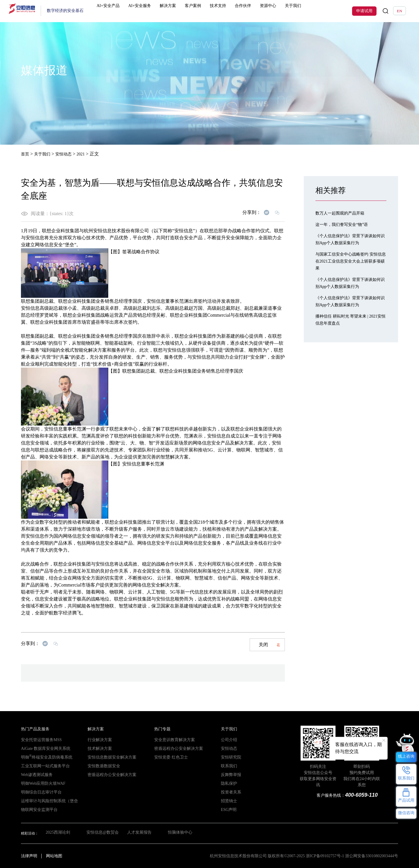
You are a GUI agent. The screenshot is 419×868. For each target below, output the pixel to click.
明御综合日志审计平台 (38, 792)
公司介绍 (228, 740)
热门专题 (161, 729)
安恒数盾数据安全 (102, 766)
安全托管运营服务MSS (38, 740)
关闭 (269, 644)
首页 (26, 154)
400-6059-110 (361, 795)
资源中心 (268, 11)
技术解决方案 (98, 748)
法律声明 (29, 856)
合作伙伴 (245, 11)
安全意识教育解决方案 (172, 740)
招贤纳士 (228, 801)
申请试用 (364, 11)
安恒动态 (68, 154)
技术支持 (222, 11)
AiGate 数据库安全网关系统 (42, 748)
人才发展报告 (141, 833)
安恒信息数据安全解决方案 (109, 757)
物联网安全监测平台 (37, 809)
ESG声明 (228, 809)
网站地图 (54, 856)
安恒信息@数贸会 (102, 833)
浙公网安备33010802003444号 (372, 856)
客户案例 (199, 11)
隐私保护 (228, 783)
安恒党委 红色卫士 (169, 757)
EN (400, 11)
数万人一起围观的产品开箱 (343, 213)
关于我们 (291, 11)
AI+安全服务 (149, 11)
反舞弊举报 (230, 775)
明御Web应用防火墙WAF (40, 783)
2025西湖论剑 (56, 833)
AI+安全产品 (119, 11)
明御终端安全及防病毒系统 (43, 757)
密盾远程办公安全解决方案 (109, 775)
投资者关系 (230, 792)
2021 (87, 154)
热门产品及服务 (33, 729)
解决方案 (176, 11)
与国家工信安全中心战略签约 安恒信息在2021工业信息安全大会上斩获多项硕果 (351, 261)
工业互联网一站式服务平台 (42, 766)
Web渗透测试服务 (35, 775)
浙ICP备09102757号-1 (325, 856)
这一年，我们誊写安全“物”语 (345, 224)
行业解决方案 (98, 740)
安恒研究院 (230, 757)
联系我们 (228, 766)
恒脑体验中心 (183, 833)
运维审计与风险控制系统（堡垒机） (49, 801)
